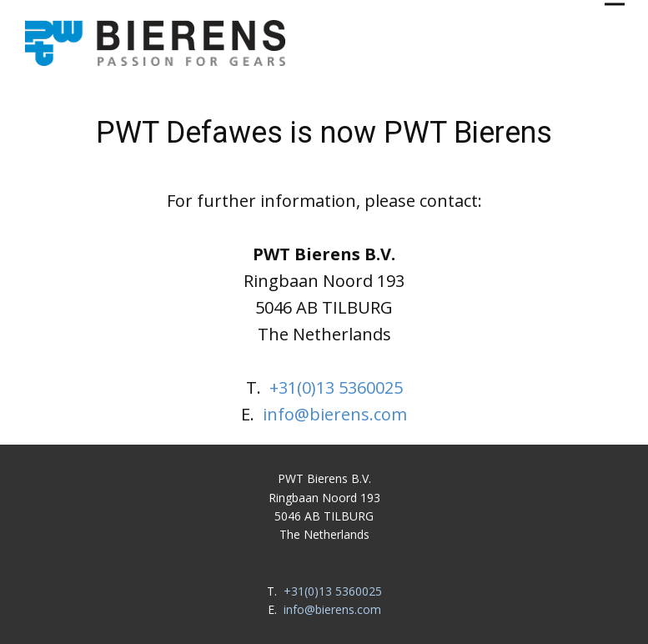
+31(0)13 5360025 (336, 387)
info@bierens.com (335, 414)
